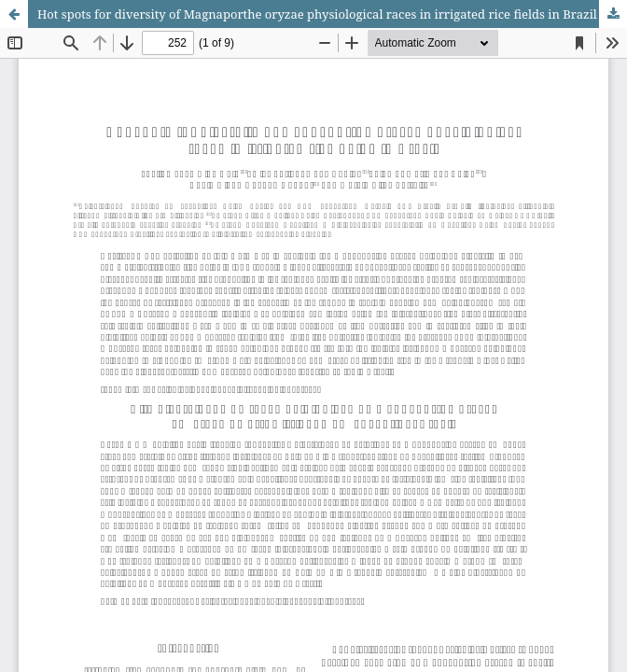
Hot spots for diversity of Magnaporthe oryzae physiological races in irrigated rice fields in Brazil (317, 14)
